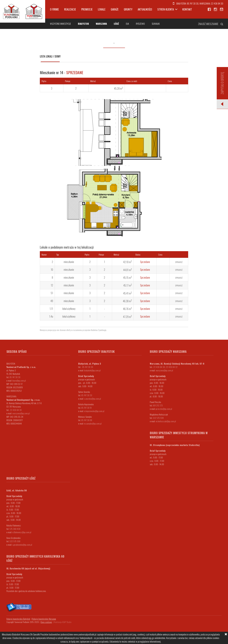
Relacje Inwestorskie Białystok (18, 619)
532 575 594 (158, 418)
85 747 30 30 (193, 3)
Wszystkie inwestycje (60, 24)
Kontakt (187, 9)
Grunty (128, 9)
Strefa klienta (166, 9)
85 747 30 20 (87, 395)
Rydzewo (140, 24)
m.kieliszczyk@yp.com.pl (166, 421)
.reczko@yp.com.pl (164, 409)
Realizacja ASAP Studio (63, 622)
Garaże (115, 9)
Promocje (87, 9)
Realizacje (70, 9)
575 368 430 (15, 529)
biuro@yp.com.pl (19, 380)
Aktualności (145, 9)
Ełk (127, 24)
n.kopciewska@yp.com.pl (94, 411)
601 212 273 (158, 405)
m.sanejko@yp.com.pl (93, 423)
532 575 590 (15, 541)
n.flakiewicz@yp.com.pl (22, 532)
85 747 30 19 (86, 408)
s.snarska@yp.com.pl (93, 399)
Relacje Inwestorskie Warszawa (44, 619)
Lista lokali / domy (50, 56)
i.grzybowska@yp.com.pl (22, 545)
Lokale (102, 9)
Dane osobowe (46, 622)
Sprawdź (179, 262)
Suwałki (156, 24)
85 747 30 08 (87, 420)
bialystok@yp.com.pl (92, 370)
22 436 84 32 (172, 367)
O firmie (54, 9)
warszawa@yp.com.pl (21, 413)
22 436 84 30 (217, 3)
